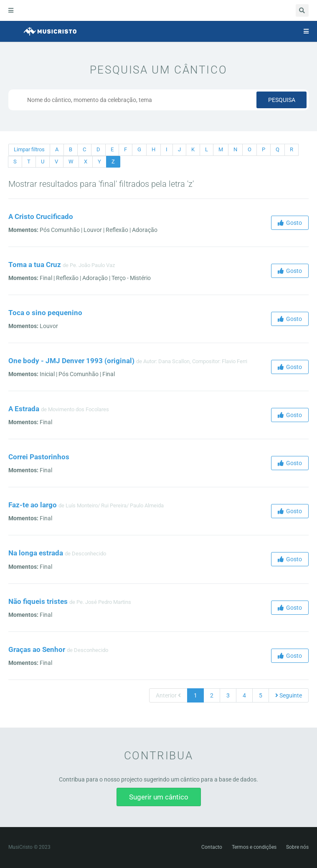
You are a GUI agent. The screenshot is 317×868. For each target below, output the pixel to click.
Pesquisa (282, 100)
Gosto (290, 223)
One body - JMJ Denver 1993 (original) (71, 361)
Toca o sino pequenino (45, 313)
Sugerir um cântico (159, 797)
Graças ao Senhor (37, 649)
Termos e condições (254, 847)
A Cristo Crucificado (41, 216)
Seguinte (289, 695)
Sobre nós (297, 847)
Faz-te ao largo (33, 505)
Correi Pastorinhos (39, 457)
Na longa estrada (36, 553)
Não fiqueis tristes (38, 601)
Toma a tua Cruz (35, 265)
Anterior (168, 695)
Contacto (212, 847)
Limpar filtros (29, 149)
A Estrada (24, 409)
